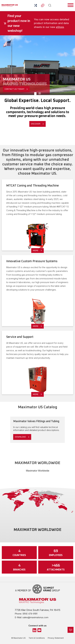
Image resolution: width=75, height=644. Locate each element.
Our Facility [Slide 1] (35, 94)
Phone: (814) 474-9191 (26, 614)
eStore (60, 27)
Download (20, 437)
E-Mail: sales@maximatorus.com (32, 617)
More (36, 251)
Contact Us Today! (14, 89)
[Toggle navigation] (71, 5)
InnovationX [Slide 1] (40, 94)
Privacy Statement (56, 638)
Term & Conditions (37, 638)
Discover (36, 124)
